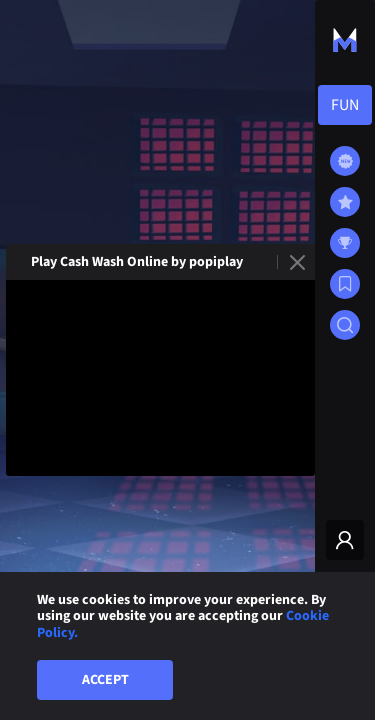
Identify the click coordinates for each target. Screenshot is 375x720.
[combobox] (345, 105)
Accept (105, 680)
